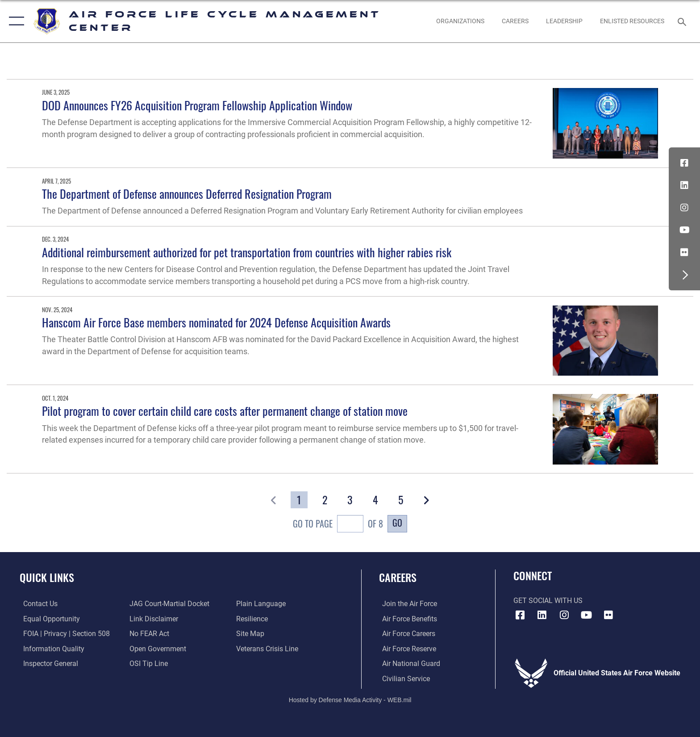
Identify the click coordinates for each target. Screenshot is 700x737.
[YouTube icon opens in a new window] (684, 230)
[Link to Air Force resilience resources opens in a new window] (253, 618)
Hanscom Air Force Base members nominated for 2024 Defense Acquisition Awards (216, 322)
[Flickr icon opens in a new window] (684, 252)
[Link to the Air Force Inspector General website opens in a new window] (47, 664)
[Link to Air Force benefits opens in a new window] (406, 618)
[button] (15, 21)
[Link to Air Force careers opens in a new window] (406, 634)
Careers (398, 577)
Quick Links (47, 577)
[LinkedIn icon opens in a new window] (684, 185)
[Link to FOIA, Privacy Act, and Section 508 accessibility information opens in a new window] (63, 634)
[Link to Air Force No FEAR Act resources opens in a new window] (148, 634)
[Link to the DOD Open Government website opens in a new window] (157, 648)
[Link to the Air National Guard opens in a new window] (408, 664)
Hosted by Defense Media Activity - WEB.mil (350, 699)
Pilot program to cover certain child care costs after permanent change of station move (225, 411)
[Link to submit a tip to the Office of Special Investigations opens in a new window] (148, 664)
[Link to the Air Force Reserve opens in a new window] (406, 648)
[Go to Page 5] (401, 500)
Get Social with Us (548, 601)
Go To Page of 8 (338, 525)
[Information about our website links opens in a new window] (153, 618)
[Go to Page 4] (375, 500)
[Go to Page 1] (299, 500)
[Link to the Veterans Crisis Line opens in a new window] (268, 648)
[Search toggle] (683, 21)
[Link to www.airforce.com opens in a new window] (406, 604)
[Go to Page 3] (350, 500)
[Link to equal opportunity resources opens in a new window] (48, 618)
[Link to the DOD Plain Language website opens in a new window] (262, 604)
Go (397, 523)
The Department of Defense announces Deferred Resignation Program (187, 194)
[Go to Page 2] (324, 500)
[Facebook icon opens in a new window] (684, 163)
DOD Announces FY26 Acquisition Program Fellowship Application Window (198, 105)
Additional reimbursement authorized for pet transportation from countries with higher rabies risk (247, 252)
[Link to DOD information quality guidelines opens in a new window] (50, 648)
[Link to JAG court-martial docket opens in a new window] (169, 604)
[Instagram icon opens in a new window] (684, 208)
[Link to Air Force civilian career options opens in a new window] (403, 678)
